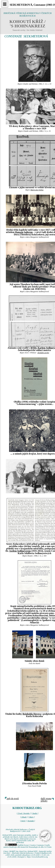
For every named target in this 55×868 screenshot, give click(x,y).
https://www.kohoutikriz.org (37, 857)
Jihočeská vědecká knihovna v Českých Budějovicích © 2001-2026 (20, 830)
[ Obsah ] (24, 817)
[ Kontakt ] (31, 821)
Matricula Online (37, 190)
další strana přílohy (46, 800)
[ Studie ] (35, 813)
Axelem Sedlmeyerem (20, 551)
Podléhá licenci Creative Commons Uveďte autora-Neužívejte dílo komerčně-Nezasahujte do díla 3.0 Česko (27, 846)
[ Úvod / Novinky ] (24, 813)
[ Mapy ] (31, 817)
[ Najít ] (23, 821)
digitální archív (43, 353)
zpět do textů (13, 799)
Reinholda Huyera (32, 714)
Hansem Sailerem (24, 232)
